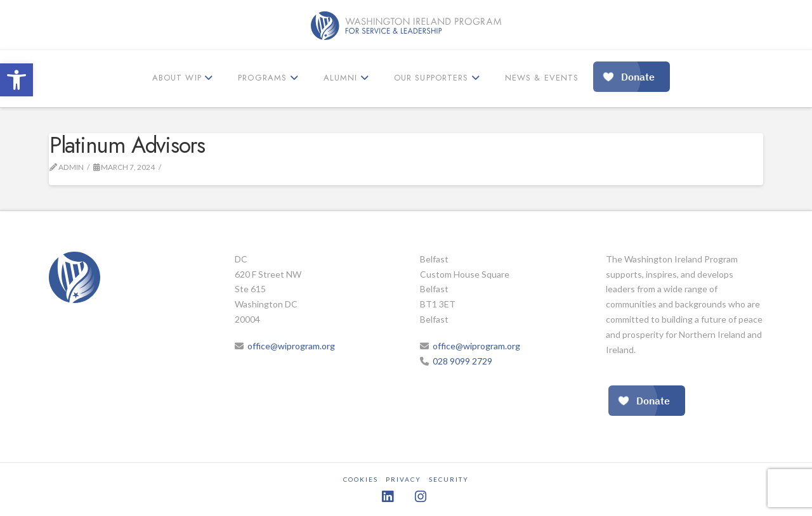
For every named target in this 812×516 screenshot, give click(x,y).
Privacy (403, 479)
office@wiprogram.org (291, 346)
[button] (16, 80)
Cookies (361, 479)
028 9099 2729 (462, 361)
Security (449, 479)
